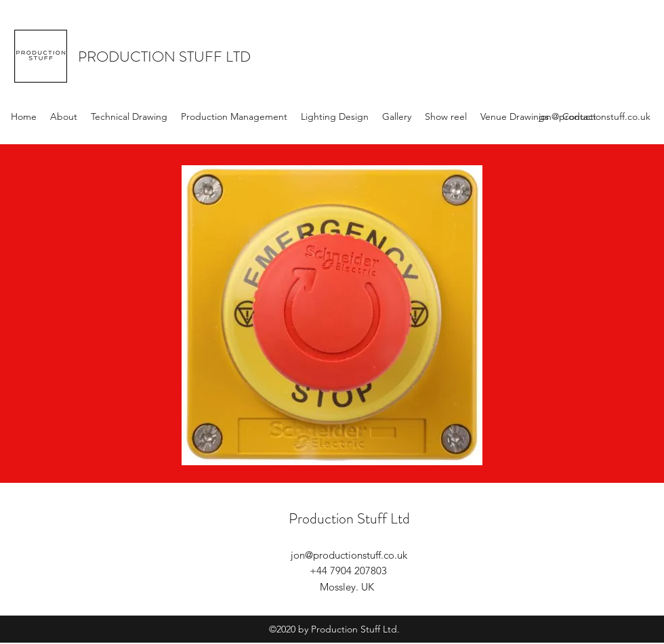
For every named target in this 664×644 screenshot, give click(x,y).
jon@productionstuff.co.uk (595, 116)
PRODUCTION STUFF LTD (164, 57)
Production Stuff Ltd (349, 518)
